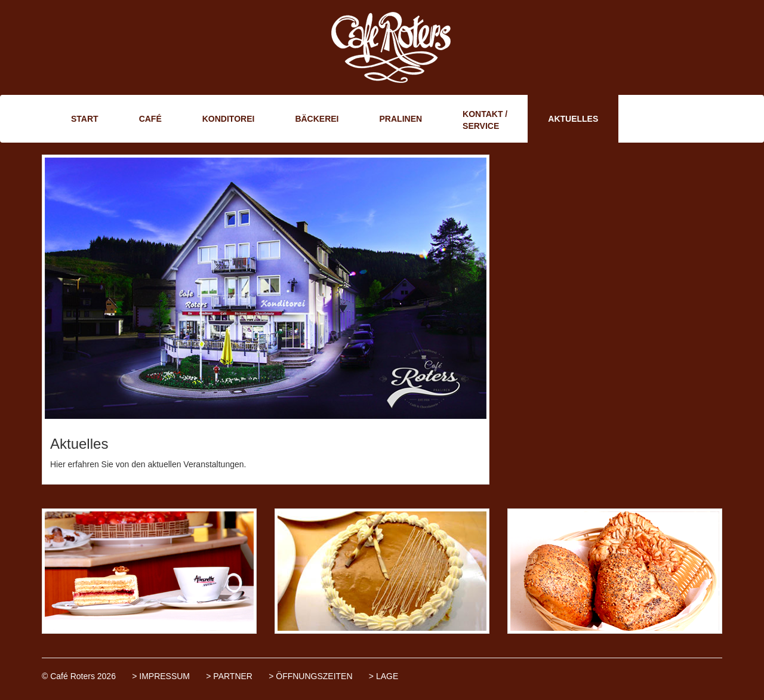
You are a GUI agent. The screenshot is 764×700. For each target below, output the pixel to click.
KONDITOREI (229, 119)
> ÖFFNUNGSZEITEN (310, 676)
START (85, 119)
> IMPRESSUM (161, 676)
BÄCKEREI (317, 119)
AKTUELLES (573, 119)
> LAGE (383, 676)
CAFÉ (150, 119)
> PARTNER (229, 676)
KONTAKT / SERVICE (485, 120)
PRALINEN (401, 119)
